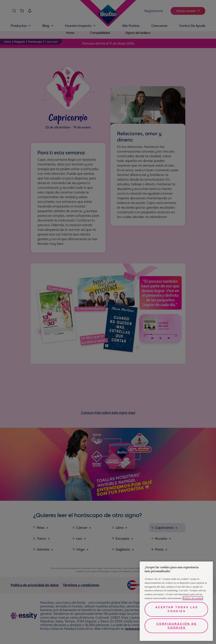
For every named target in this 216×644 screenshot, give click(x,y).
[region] (176, 601)
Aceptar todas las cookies (177, 609)
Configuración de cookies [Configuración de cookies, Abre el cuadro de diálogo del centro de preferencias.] (177, 626)
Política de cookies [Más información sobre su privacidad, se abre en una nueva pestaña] (193, 598)
